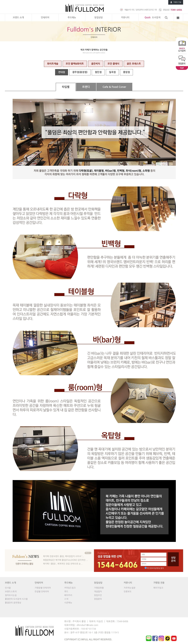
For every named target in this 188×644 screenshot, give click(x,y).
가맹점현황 (99, 588)
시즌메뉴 (68, 603)
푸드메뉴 (72, 17)
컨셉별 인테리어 (42, 592)
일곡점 (112, 72)
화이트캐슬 (53, 64)
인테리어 (45, 17)
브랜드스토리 (11, 592)
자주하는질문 (130, 588)
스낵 (66, 599)
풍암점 (126, 72)
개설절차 (98, 592)
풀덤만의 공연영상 (13, 603)
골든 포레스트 (134, 64)
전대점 (62, 72)
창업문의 (98, 599)
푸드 (66, 592)
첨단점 (98, 72)
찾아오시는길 (11, 595)
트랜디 (86, 87)
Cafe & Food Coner (114, 87)
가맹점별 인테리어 (43, 588)
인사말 (8, 588)
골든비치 (96, 64)
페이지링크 (158, 588)
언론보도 (128, 592)
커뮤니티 (125, 17)
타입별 (66, 87)
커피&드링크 (70, 588)
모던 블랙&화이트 (75, 64)
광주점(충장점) (80, 72)
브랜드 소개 (18, 17)
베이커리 (68, 595)
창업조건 (98, 595)
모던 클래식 (113, 64)
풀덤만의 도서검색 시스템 (16, 599)
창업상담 (98, 17)
